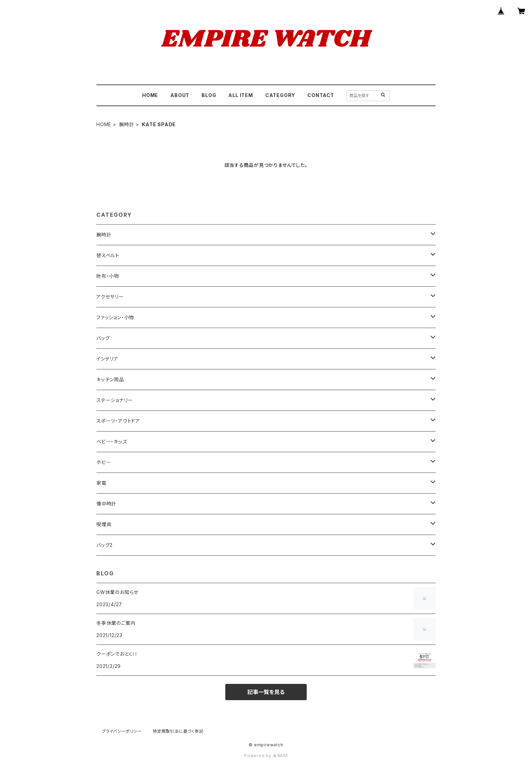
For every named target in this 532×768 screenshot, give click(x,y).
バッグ (103, 338)
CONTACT (321, 95)
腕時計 (127, 124)
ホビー (104, 462)
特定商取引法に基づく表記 (178, 731)
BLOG (209, 95)
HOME (150, 95)
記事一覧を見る (266, 692)
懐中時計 (106, 504)
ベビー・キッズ (112, 441)
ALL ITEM (241, 95)
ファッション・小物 (115, 317)
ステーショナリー (115, 400)
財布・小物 (108, 276)
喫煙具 (104, 524)
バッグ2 (104, 545)
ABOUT (180, 95)
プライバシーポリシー (122, 731)
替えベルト (108, 255)
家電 (101, 483)
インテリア (107, 359)
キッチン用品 (110, 379)
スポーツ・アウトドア (118, 421)
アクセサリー (110, 297)
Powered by (266, 756)
